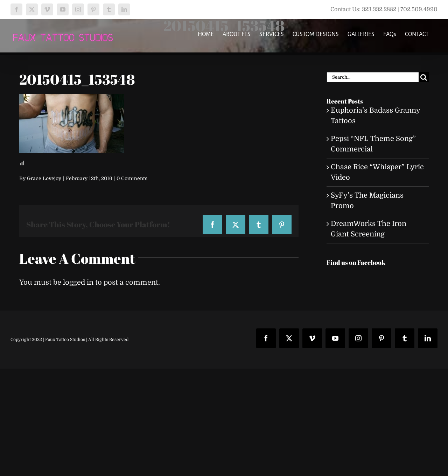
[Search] (424, 77)
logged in (78, 282)
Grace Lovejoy (44, 178)
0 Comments (132, 178)
